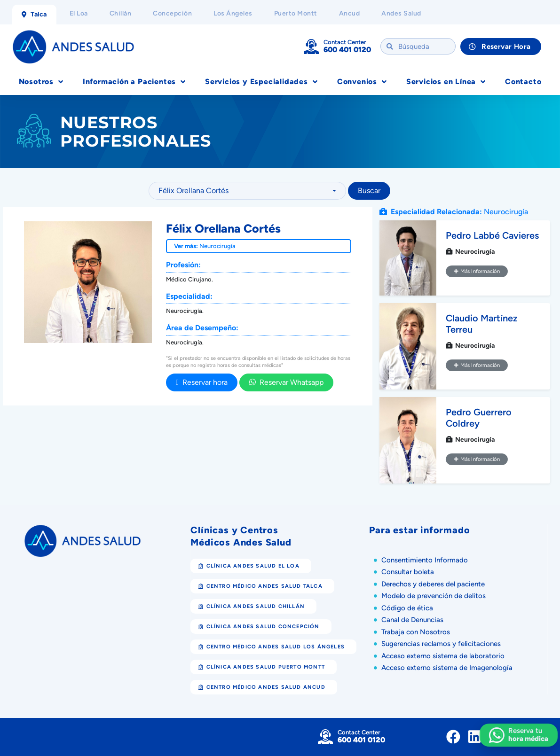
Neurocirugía (217, 246)
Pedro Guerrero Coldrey (479, 418)
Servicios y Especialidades (261, 82)
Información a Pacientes (134, 82)
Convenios (362, 82)
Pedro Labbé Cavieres (492, 235)
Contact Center (345, 42)
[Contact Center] (311, 47)
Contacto (523, 82)
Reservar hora (202, 382)
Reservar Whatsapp (286, 382)
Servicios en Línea (446, 82)
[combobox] (247, 191)
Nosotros (41, 82)
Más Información (477, 271)
